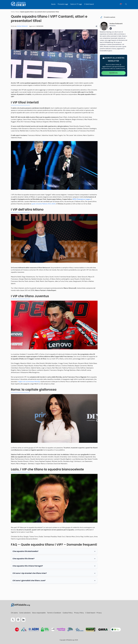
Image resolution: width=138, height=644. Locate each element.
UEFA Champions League (81, 199)
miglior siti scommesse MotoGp (29, 382)
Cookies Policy (68, 613)
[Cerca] (126, 4)
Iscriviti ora (113, 73)
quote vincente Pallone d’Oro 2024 (43, 204)
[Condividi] (96, 26)
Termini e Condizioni (54, 613)
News (17, 12)
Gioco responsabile (39, 613)
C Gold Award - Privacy (94, 613)
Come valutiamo (25, 613)
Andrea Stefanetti (22, 26)
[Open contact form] (121, 4)
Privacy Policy (79, 613)
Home (13, 12)
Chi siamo (14, 613)
